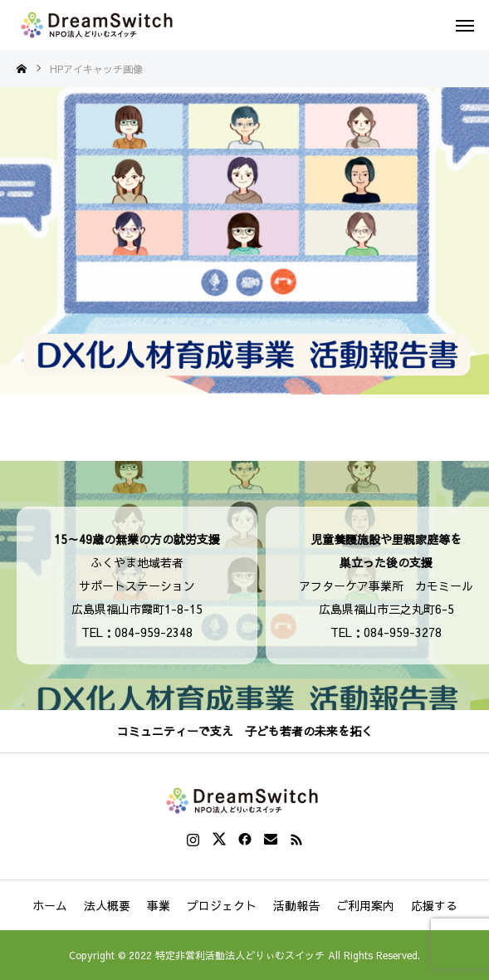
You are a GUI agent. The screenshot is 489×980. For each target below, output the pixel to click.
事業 (159, 905)
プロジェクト (222, 905)
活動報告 (296, 905)
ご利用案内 (365, 905)
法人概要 (107, 905)
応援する (434, 905)
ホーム (50, 905)
